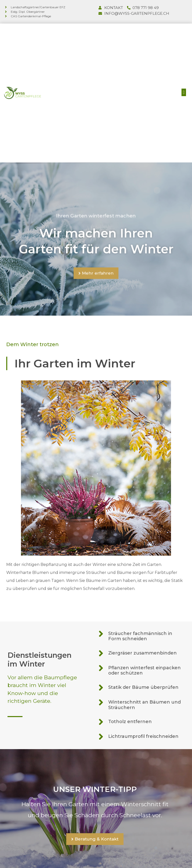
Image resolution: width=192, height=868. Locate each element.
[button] (184, 92)
